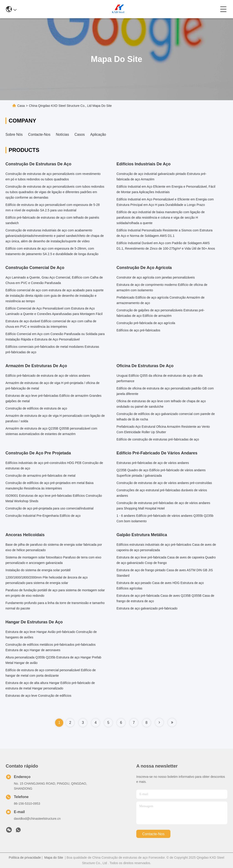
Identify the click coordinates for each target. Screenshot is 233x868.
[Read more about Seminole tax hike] (159, 722)
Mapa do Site (54, 858)
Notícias (62, 134)
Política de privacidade (25, 858)
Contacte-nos (39, 134)
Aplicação (98, 134)
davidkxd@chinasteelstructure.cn (37, 819)
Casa (21, 106)
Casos (80, 134)
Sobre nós (14, 134)
